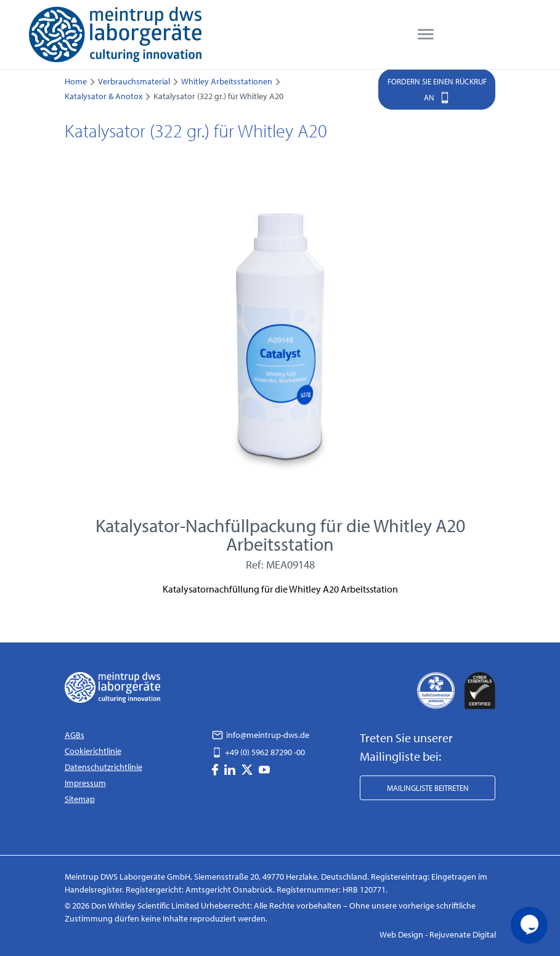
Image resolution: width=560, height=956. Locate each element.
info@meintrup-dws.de (261, 735)
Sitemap (80, 799)
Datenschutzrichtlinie (103, 767)
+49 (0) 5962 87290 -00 (258, 752)
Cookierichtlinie (93, 751)
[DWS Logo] (115, 34)
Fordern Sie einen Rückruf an (437, 91)
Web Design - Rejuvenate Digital (438, 934)
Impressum (85, 783)
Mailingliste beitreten (428, 788)
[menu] (426, 34)
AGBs (75, 735)
